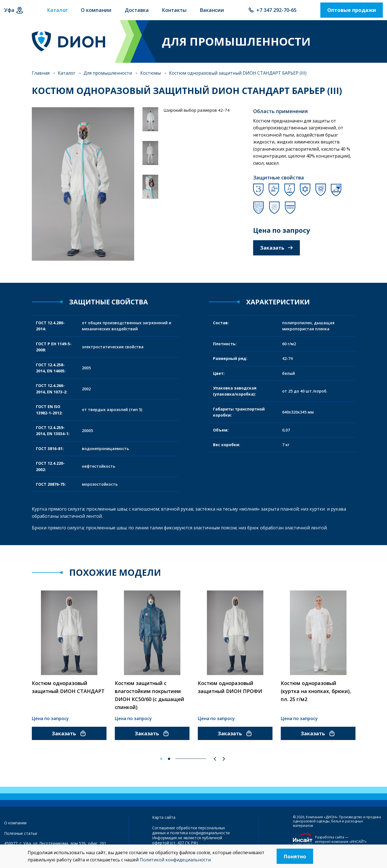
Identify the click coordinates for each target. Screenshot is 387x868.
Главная (41, 78)
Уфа (9, 12)
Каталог (67, 78)
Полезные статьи (21, 836)
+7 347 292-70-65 (276, 12)
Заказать (276, 252)
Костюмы (150, 78)
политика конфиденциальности (200, 835)
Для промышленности (108, 78)
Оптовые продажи (352, 12)
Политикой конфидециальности (175, 860)
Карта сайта (164, 819)
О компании (15, 825)
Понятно (295, 856)
